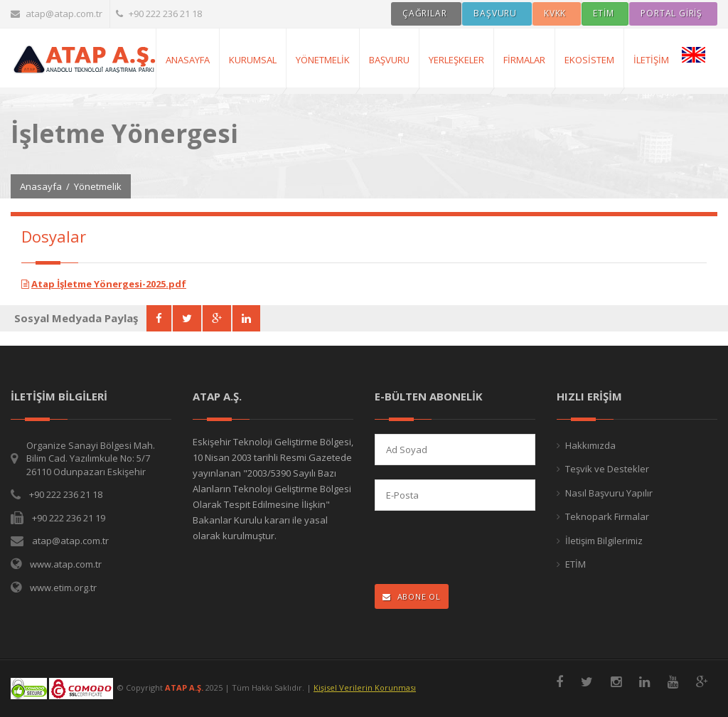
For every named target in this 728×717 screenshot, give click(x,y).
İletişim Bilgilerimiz (604, 541)
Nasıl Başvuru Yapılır (609, 493)
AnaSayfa (188, 60)
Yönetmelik (323, 60)
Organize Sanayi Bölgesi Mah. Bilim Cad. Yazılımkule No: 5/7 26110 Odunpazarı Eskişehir (91, 458)
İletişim (651, 60)
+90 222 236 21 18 (159, 14)
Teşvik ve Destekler (607, 469)
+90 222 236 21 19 (69, 518)
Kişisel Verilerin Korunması (365, 687)
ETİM (576, 564)
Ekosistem (589, 60)
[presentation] (467, 549)
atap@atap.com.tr (57, 14)
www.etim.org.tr (63, 588)
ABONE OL (412, 596)
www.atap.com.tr (66, 564)
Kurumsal (253, 60)
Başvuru (389, 60)
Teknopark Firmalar (607, 516)
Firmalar (524, 60)
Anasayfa (41, 186)
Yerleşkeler (456, 60)
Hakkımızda (590, 445)
